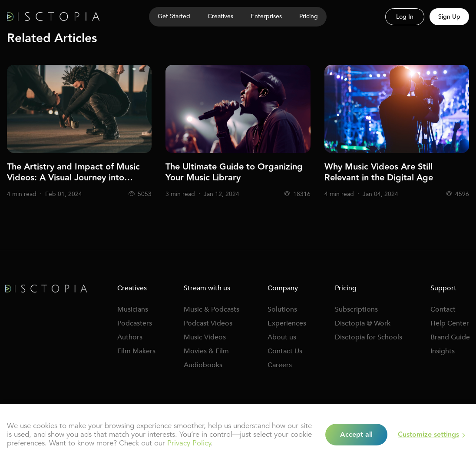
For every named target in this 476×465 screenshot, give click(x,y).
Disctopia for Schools (369, 337)
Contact (443, 309)
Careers (280, 365)
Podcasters (135, 323)
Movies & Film (206, 351)
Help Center (450, 323)
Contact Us (285, 351)
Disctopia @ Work (363, 323)
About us (282, 337)
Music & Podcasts (212, 309)
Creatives (220, 16)
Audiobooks (203, 365)
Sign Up (449, 17)
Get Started (174, 16)
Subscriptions (356, 309)
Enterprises (266, 16)
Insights (443, 351)
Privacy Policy (189, 443)
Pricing (309, 16)
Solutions (282, 309)
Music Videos (205, 337)
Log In (405, 17)
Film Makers (136, 351)
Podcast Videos (208, 323)
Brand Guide (450, 337)
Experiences (287, 323)
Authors (130, 337)
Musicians (133, 309)
